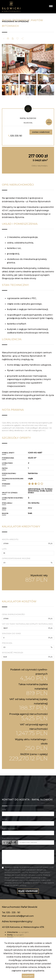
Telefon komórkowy (10, 829)
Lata (4, 549)
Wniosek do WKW (11, 633)
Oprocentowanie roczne (16, 558)
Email (4, 819)
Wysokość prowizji (13, 653)
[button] (6, 59)
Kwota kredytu (10, 539)
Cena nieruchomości (13, 614)
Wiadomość (7, 848)
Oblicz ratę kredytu (40, 166)
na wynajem (18, 932)
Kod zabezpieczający (11, 838)
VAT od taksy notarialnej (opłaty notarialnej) (27, 624)
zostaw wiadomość (41, 132)
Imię (4, 810)
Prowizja (7, 643)
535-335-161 (15, 136)
